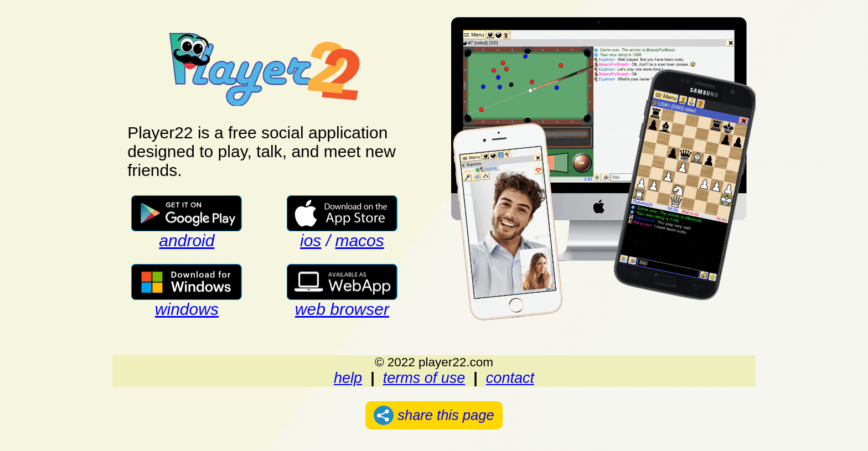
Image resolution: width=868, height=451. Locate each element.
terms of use (424, 378)
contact (510, 378)
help (348, 378)
